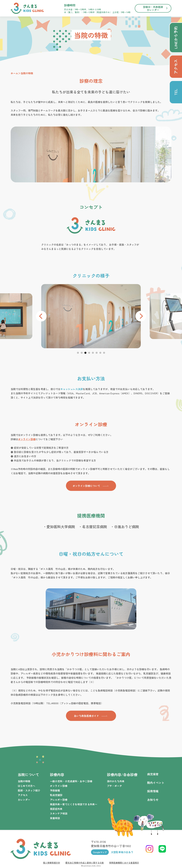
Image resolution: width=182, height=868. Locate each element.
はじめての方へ (26, 786)
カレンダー (24, 800)
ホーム (14, 73)
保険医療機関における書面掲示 (124, 863)
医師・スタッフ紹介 (29, 790)
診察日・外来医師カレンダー (153, 8)
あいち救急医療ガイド (86, 716)
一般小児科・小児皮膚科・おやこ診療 (71, 781)
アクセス (23, 795)
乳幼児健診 (56, 795)
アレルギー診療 (59, 800)
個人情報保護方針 (52, 863)
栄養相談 (55, 818)
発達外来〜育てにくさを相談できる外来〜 (74, 804)
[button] (78, 353)
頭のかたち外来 (116, 781)
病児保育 (153, 774)
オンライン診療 (27, 439)
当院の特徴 (24, 781)
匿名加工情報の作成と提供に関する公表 (85, 863)
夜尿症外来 (56, 809)
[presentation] (41, 316)
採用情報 (153, 791)
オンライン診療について (86, 486)
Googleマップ (100, 852)
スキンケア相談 (59, 813)
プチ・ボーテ (114, 786)
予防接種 (55, 790)
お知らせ (153, 800)
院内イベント (156, 783)
